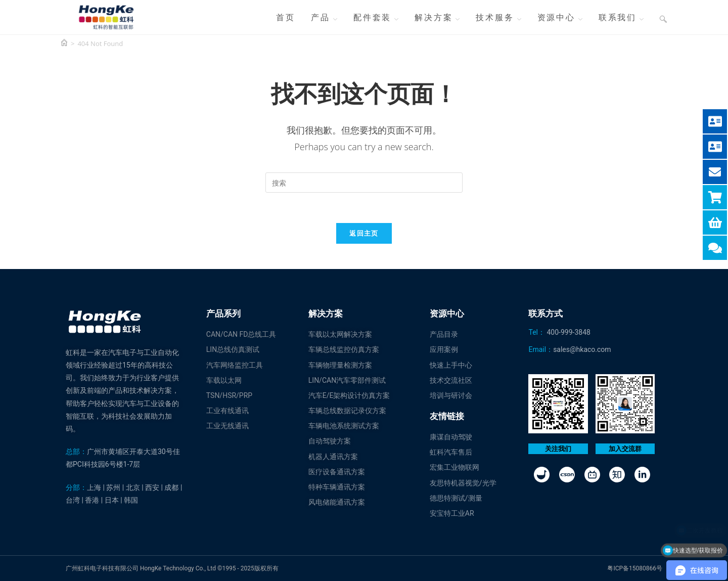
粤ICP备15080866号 (635, 568)
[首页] (64, 43)
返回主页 (364, 233)
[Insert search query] (364, 183)
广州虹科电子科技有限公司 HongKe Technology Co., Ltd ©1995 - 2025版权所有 (172, 568)
